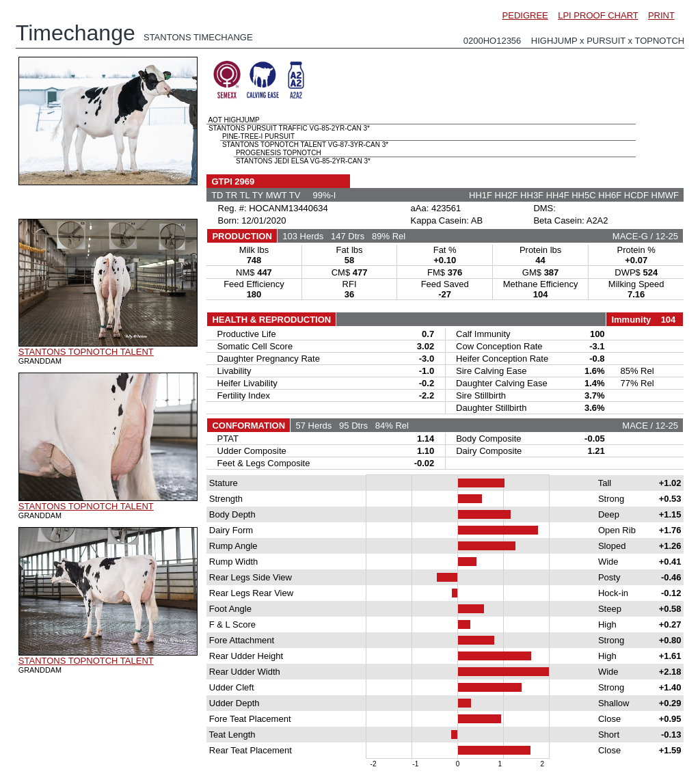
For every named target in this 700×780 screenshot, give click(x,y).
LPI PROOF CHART (598, 15)
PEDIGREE (525, 15)
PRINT (661, 15)
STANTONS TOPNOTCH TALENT (86, 352)
